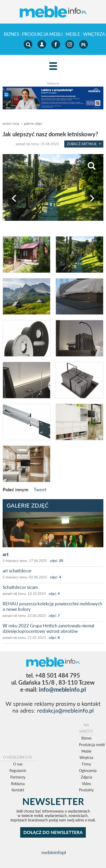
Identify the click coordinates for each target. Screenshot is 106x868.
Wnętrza (86, 757)
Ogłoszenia (88, 771)
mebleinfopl (54, 852)
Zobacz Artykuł (84, 144)
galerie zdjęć (33, 123)
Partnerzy (18, 777)
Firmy (86, 764)
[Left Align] (53, 66)
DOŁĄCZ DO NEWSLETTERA (53, 832)
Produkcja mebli (42, 34)
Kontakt (18, 790)
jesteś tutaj (11, 123)
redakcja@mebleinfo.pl (65, 710)
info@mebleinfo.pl (62, 689)
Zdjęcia (86, 777)
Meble (73, 34)
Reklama (18, 784)
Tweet (40, 489)
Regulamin (18, 771)
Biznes (12, 34)
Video (86, 784)
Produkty (86, 790)
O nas (18, 764)
